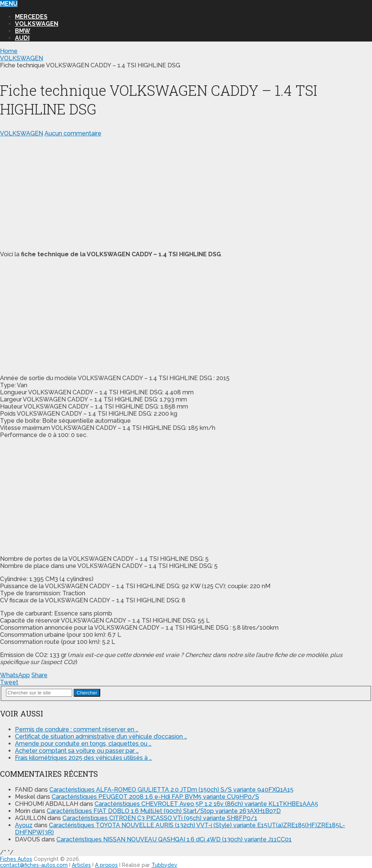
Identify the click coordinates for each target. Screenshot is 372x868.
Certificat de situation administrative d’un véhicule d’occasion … (101, 736)
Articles (81, 865)
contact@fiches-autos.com (34, 865)
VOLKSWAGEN (37, 24)
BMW (23, 31)
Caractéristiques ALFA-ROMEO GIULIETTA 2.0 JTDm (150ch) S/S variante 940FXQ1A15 (171, 790)
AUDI (22, 38)
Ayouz (24, 825)
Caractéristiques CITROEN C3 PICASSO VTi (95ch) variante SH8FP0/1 (160, 818)
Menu (9, 4)
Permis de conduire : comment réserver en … (77, 729)
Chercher (87, 693)
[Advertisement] (186, 192)
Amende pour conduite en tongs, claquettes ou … (83, 744)
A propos (106, 865)
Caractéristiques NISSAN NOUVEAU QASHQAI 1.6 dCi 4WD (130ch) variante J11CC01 (174, 839)
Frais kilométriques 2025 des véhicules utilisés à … (83, 758)
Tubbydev (164, 865)
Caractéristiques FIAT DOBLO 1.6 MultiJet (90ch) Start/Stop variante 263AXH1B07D (164, 811)
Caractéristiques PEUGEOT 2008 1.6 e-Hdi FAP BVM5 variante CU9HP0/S (155, 797)
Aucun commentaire (73, 133)
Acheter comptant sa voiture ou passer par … (77, 751)
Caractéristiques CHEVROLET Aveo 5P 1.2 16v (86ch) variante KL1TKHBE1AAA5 (206, 804)
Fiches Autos (16, 859)
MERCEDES (31, 17)
